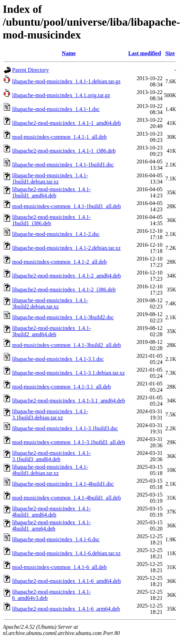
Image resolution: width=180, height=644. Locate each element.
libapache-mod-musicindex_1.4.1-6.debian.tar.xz (66, 553)
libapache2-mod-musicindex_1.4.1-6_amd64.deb (66, 581)
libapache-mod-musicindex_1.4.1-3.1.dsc (58, 359)
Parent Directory (30, 70)
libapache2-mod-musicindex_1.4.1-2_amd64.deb (66, 276)
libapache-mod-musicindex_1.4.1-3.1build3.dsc (65, 428)
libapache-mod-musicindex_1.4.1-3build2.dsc (63, 317)
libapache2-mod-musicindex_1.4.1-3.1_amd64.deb (69, 401)
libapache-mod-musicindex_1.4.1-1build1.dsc (63, 165)
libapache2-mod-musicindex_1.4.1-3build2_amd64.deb (52, 331)
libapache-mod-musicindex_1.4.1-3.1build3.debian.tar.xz (50, 414)
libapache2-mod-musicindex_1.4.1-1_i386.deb (64, 151)
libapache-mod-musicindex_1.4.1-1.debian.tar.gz (66, 81)
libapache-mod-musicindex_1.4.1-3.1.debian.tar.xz (68, 373)
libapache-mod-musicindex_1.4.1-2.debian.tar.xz (66, 248)
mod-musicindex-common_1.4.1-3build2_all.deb (66, 345)
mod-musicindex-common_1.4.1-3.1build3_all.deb (69, 442)
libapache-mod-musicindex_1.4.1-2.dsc (56, 234)
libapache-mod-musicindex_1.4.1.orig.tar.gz (61, 95)
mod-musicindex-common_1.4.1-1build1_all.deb (66, 206)
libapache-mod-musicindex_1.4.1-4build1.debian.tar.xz (50, 470)
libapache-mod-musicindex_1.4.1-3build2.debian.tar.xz (50, 303)
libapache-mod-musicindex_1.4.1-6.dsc (56, 539)
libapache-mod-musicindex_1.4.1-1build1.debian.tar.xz (50, 179)
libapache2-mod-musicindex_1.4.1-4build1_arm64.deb (52, 526)
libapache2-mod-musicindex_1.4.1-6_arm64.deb (66, 609)
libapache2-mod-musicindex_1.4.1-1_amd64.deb (66, 123)
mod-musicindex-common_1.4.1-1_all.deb (59, 137)
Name (69, 53)
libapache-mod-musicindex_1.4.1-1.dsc (56, 109)
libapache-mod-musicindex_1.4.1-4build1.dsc (63, 484)
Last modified (145, 53)
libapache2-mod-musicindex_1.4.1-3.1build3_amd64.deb (52, 456)
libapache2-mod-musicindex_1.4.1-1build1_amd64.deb (52, 192)
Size (170, 53)
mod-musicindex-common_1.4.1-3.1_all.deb (61, 387)
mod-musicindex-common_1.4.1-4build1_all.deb (66, 498)
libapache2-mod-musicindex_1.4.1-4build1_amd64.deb (52, 512)
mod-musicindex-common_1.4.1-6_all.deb (59, 567)
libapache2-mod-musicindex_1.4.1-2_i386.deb (64, 290)
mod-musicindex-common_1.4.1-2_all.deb (59, 262)
